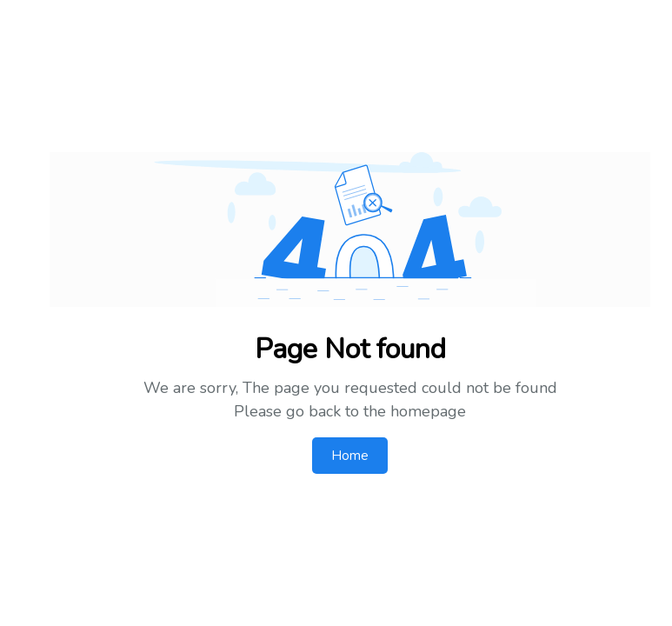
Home (350, 456)
